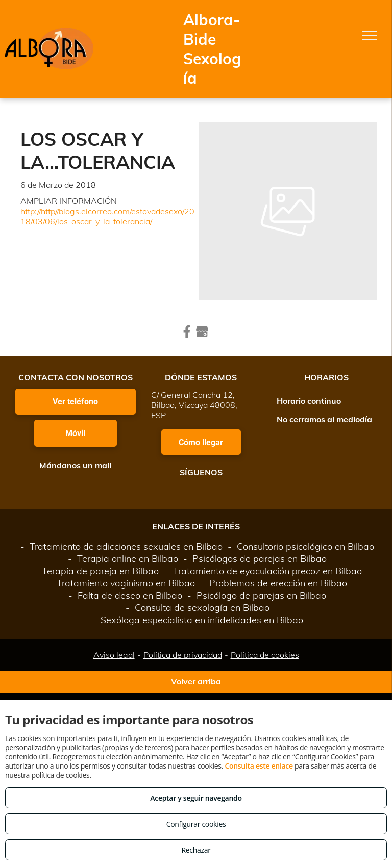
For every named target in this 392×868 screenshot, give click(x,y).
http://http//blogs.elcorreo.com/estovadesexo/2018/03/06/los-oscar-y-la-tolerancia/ (107, 216)
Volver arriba (196, 681)
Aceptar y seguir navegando (196, 798)
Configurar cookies (196, 824)
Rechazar (196, 850)
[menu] (370, 35)
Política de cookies (265, 655)
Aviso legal (114, 655)
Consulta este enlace (259, 766)
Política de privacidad (183, 655)
